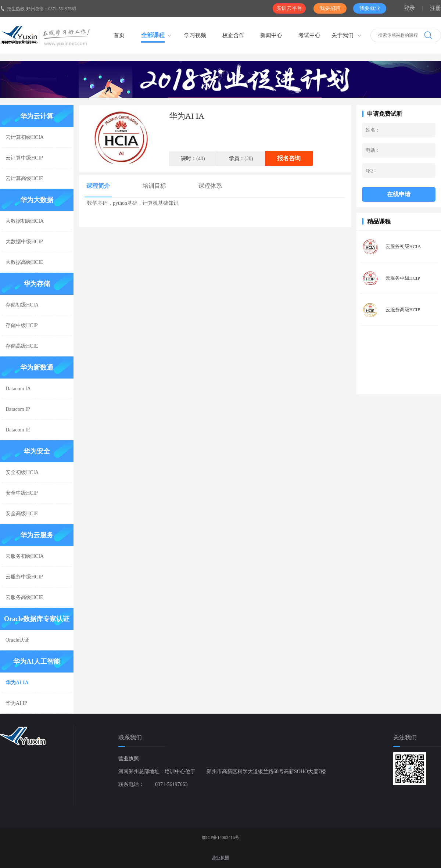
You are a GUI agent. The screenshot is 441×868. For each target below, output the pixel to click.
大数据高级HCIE (24, 262)
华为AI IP (16, 703)
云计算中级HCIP (24, 158)
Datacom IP (18, 409)
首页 (119, 35)
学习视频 (195, 35)
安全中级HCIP (22, 493)
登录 (409, 8)
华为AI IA (17, 683)
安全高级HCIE (22, 514)
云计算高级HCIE (24, 178)
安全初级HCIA (22, 472)
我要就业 (370, 8)
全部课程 (153, 35)
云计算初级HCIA (25, 137)
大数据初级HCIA (25, 221)
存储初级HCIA (22, 305)
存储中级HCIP (22, 325)
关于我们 (343, 35)
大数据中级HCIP (24, 242)
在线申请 (399, 194)
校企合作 (233, 35)
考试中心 (309, 35)
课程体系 (210, 186)
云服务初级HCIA (25, 556)
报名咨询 (289, 158)
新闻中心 (271, 35)
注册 (435, 8)
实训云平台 (289, 8)
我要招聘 (330, 8)
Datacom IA (18, 389)
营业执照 (129, 759)
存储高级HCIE (22, 346)
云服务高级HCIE (24, 597)
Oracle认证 (17, 640)
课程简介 (98, 186)
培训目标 (154, 186)
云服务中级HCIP (24, 577)
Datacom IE (18, 430)
